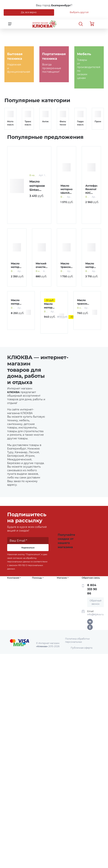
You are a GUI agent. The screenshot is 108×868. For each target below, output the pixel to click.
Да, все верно (29, 12)
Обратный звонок (95, 602)
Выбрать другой (79, 12)
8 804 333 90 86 (92, 589)
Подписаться (28, 548)
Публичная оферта (82, 648)
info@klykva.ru (95, 614)
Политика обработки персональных (77, 640)
